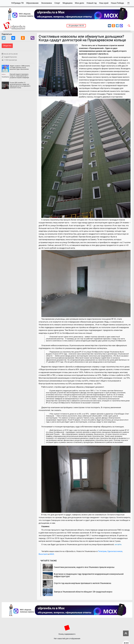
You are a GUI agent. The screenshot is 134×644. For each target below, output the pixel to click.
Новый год (92, 3)
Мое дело (79, 3)
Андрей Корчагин (10, 57)
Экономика (46, 3)
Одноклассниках (115, 551)
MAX (52, 554)
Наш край (104, 3)
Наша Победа (117, 3)
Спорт (57, 3)
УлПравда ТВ (17, 3)
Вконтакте (43, 554)
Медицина (68, 3)
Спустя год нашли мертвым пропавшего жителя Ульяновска (83, 583)
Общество (7, 46)
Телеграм (102, 551)
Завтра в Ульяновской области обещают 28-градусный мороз (83, 592)
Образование (32, 3)
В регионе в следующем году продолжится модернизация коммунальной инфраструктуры (89, 575)
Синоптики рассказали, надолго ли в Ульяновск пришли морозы (84, 567)
